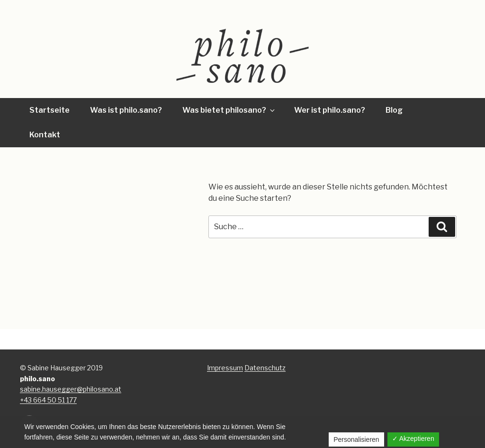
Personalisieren (356, 439)
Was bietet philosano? (229, 110)
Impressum (225, 368)
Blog (394, 110)
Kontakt (45, 135)
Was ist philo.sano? (126, 110)
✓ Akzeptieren (413, 439)
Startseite (49, 110)
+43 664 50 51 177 (48, 400)
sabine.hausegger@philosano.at (71, 389)
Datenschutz (265, 368)
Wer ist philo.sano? (330, 110)
